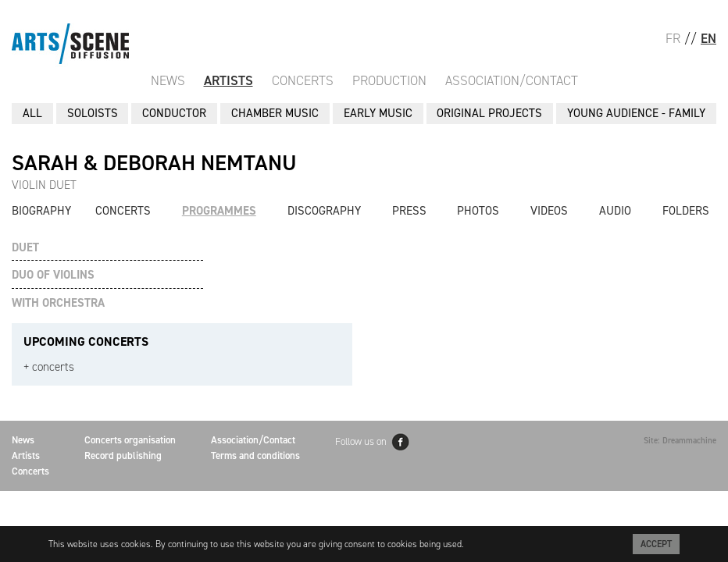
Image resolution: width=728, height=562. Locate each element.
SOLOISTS (93, 113)
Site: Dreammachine (680, 441)
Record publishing (123, 455)
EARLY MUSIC (378, 113)
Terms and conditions (255, 455)
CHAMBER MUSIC (275, 113)
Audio (615, 211)
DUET (25, 248)
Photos (478, 211)
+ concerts (49, 367)
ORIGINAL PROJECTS (489, 113)
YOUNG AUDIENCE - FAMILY (636, 113)
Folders (686, 211)
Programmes (219, 211)
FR (673, 38)
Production (389, 80)
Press (409, 211)
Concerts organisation (130, 440)
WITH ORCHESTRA (58, 303)
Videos (549, 211)
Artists (228, 80)
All (32, 113)
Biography (41, 211)
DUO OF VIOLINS (53, 275)
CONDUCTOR (174, 113)
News (168, 80)
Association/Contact (512, 80)
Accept (656, 544)
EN (708, 38)
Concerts (303, 80)
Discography (324, 211)
